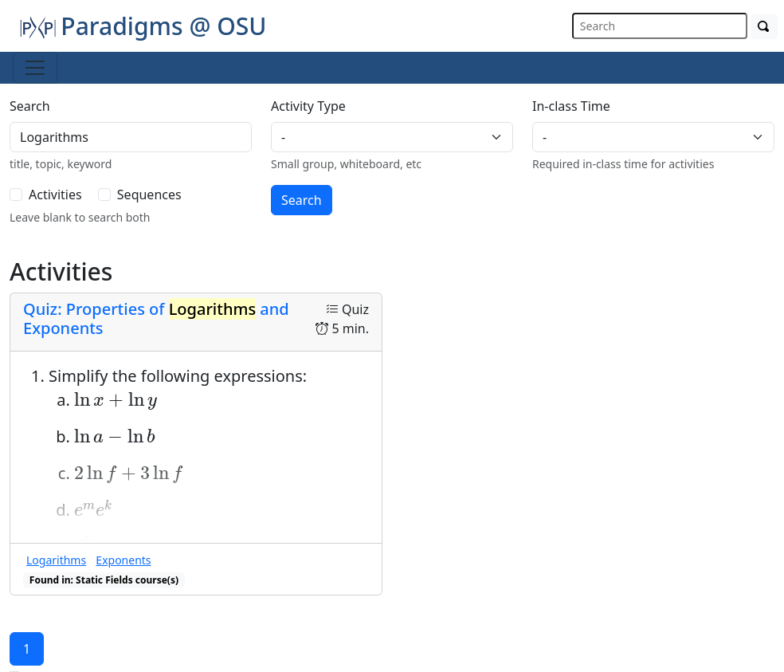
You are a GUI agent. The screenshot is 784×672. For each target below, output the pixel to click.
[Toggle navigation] (35, 68)
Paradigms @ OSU (143, 26)
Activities (55, 195)
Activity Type (308, 106)
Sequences (149, 195)
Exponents (123, 560)
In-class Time (571, 106)
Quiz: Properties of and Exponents (156, 318)
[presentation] (116, 401)
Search (30, 106)
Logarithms (56, 560)
